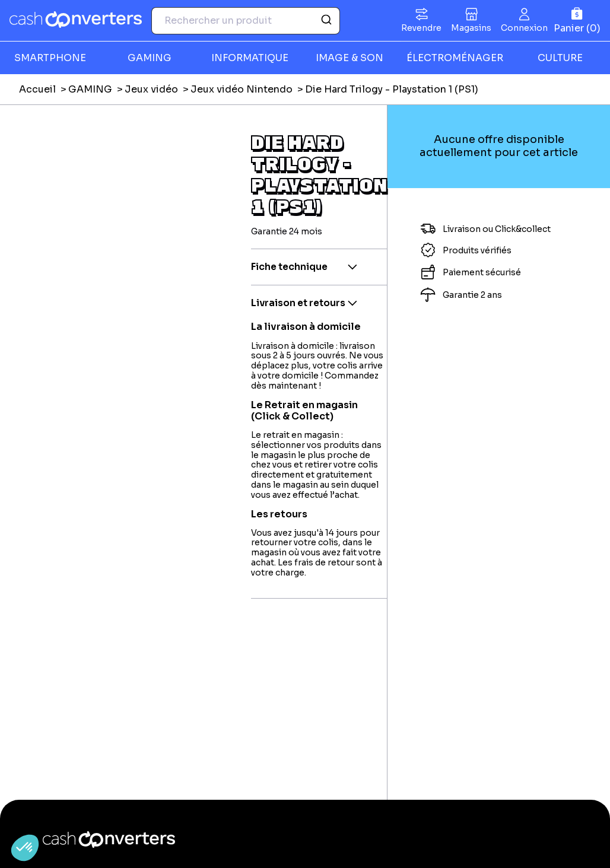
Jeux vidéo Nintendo (242, 89)
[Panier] (577, 20)
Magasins (471, 28)
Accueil (37, 89)
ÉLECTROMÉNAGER (455, 58)
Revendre (421, 28)
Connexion (524, 28)
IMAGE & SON (350, 58)
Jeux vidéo (151, 89)
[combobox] (246, 21)
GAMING (150, 58)
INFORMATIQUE (250, 58)
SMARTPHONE (50, 58)
